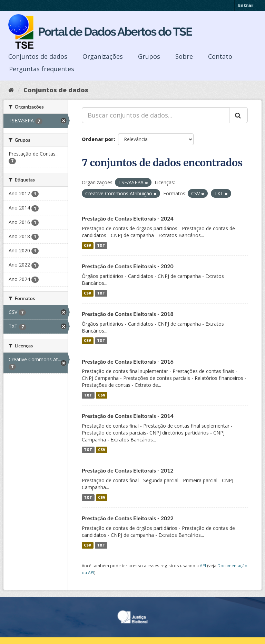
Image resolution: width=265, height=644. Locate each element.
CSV (87, 245)
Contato (220, 56)
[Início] (11, 90)
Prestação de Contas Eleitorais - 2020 (128, 266)
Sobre (184, 56)
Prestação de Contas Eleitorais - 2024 (128, 218)
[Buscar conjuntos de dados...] (156, 115)
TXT (101, 245)
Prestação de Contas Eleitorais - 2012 (128, 470)
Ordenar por (98, 139)
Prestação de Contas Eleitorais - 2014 (128, 416)
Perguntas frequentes (42, 69)
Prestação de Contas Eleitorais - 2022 (128, 518)
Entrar (246, 5)
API (203, 566)
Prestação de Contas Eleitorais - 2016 (128, 361)
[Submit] (238, 115)
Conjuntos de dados (38, 56)
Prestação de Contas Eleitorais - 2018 (128, 314)
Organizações (103, 56)
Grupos (149, 56)
